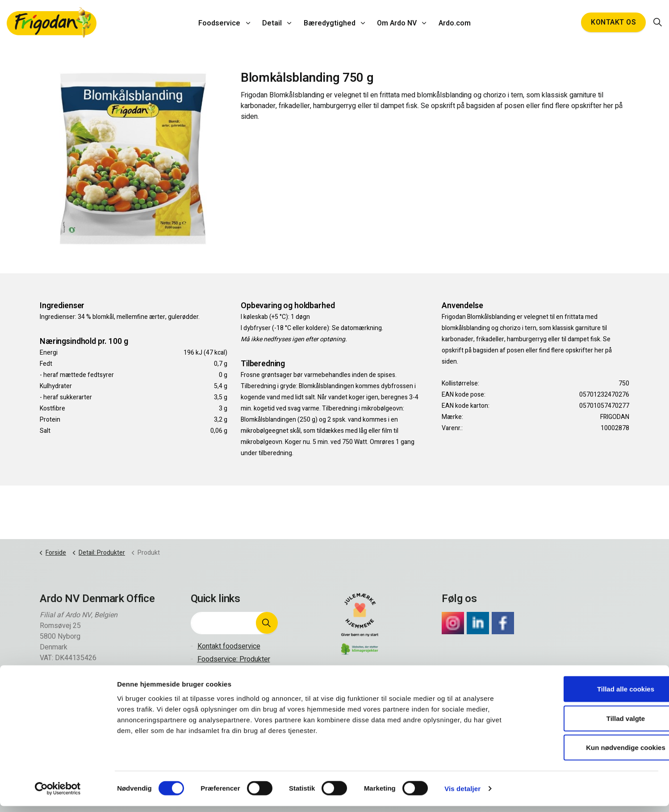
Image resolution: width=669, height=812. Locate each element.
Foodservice (223, 22)
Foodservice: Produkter (234, 659)
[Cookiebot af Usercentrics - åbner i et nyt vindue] (58, 795)
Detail (274, 22)
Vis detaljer (462, 794)
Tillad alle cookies (594, 695)
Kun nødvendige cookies (594, 753)
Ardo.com (452, 22)
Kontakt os (613, 22)
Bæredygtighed (330, 22)
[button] (267, 623)
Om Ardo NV (395, 22)
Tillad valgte (594, 724)
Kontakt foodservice (229, 646)
